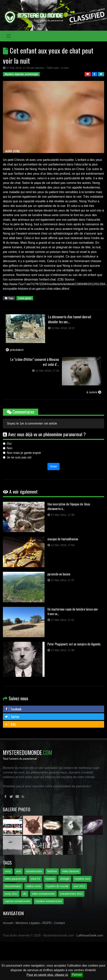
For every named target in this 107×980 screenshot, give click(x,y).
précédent (15, 350)
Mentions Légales (28, 923)
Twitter (12, 717)
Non (10, 448)
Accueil (8, 923)
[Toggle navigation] (8, 36)
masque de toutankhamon (63, 539)
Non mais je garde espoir (24, 453)
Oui (9, 444)
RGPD (47, 923)
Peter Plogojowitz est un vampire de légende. (74, 644)
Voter (53, 466)
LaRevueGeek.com (90, 935)
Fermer (77, 975)
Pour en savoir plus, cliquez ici (47, 975)
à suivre (94, 392)
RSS (10, 724)
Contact (59, 923)
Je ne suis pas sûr (19, 457)
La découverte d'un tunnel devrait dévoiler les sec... (70, 319)
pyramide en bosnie (59, 574)
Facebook (13, 709)
